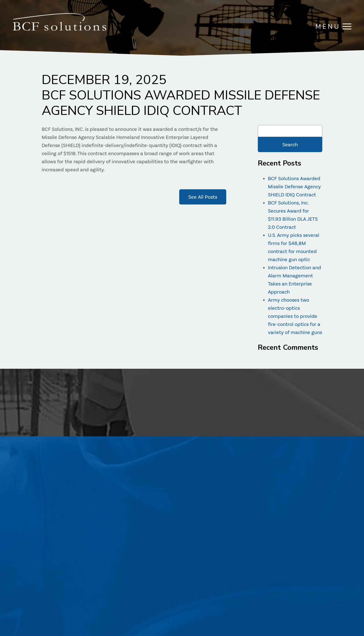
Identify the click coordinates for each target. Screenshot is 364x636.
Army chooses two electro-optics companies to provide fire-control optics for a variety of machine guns (295, 316)
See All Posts (203, 197)
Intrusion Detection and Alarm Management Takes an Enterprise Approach (294, 280)
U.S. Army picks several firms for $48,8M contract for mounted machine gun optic (294, 247)
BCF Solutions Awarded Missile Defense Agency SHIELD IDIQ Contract (294, 187)
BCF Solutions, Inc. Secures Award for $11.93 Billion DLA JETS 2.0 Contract (293, 215)
